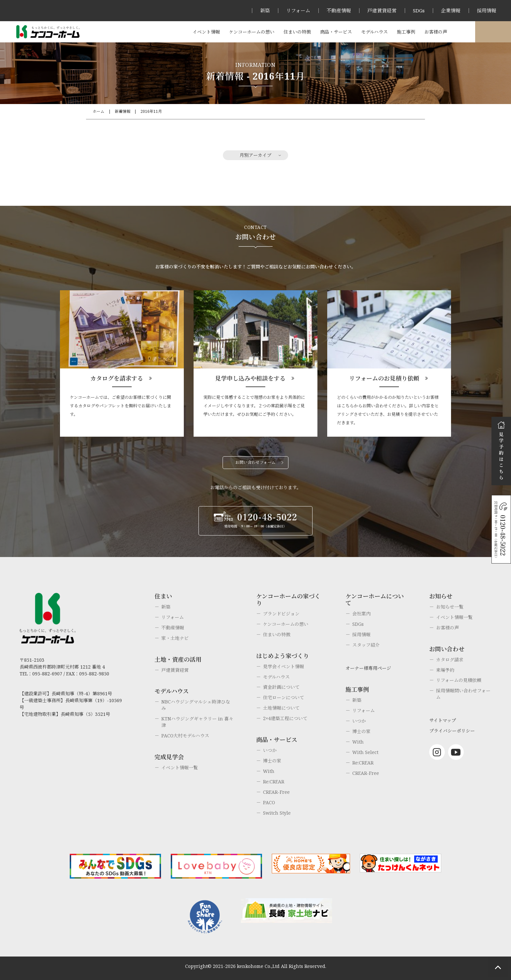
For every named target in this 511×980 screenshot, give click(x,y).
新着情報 (123, 111)
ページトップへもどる (498, 967)
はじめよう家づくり (283, 656)
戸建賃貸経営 (382, 10)
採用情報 (487, 10)
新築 (265, 10)
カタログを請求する (117, 378)
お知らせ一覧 (450, 607)
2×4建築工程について (285, 718)
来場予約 (445, 670)
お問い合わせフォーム (255, 462)
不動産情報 (339, 10)
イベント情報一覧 (180, 768)
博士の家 (272, 761)
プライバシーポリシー (452, 731)
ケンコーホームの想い (252, 32)
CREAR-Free (276, 792)
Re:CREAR (274, 782)
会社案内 (361, 614)
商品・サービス (336, 32)
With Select (365, 752)
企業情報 (451, 10)
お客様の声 (436, 32)
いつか (270, 750)
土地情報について (281, 708)
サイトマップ (443, 720)
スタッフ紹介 (366, 645)
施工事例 (406, 32)
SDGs (419, 10)
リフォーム (298, 10)
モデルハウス (374, 32)
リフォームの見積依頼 (459, 680)
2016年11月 (151, 111)
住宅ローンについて (284, 697)
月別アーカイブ (255, 155)
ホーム (98, 111)
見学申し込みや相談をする (250, 378)
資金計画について (281, 687)
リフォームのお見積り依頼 (384, 378)
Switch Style (277, 813)
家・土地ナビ (175, 638)
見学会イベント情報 (284, 666)
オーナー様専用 (493, 32)
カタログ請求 (450, 660)
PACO (269, 802)
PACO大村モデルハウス (185, 736)
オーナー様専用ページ (368, 668)
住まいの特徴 (297, 32)
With (269, 771)
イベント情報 (206, 32)
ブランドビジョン (281, 614)
